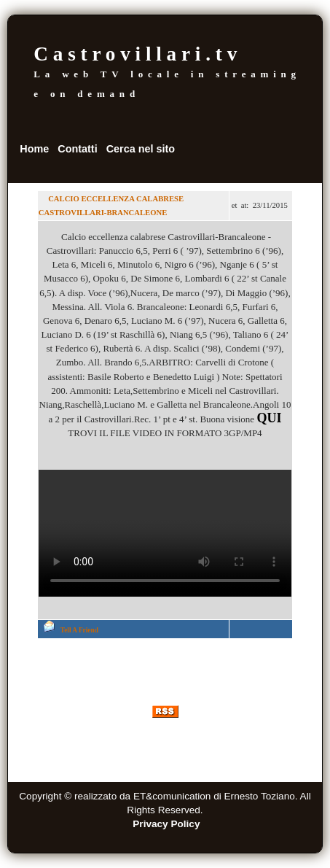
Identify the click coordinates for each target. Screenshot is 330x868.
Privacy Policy (166, 824)
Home (34, 149)
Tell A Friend (79, 630)
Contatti (77, 149)
